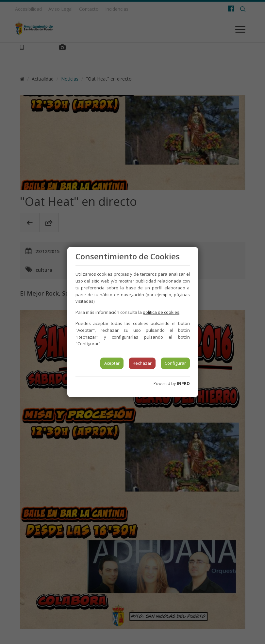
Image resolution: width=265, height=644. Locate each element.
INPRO (183, 383)
